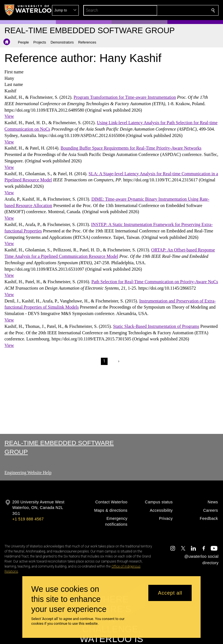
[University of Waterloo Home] (28, 10)
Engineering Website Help (28, 473)
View (9, 116)
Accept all (170, 593)
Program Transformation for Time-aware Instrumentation (125, 97)
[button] (173, 10)
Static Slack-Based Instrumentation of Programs (156, 326)
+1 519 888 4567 (28, 519)
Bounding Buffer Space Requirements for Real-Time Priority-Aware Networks (131, 148)
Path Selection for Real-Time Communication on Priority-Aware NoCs (155, 282)
